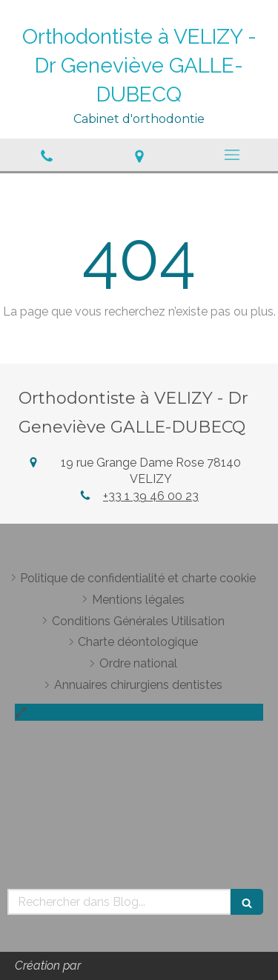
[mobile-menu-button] (232, 155)
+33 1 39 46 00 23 (151, 496)
